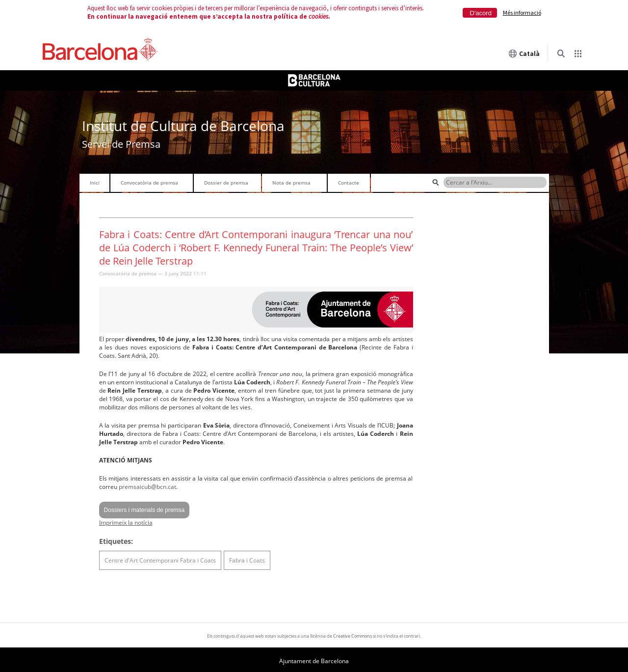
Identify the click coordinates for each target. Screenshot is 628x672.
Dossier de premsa (226, 183)
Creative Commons (353, 636)
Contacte (349, 183)
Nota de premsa (291, 183)
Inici (95, 183)
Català (524, 54)
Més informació (522, 13)
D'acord (481, 13)
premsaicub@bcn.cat (147, 487)
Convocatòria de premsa (149, 183)
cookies (318, 16)
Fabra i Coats (247, 560)
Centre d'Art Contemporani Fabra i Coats (160, 560)
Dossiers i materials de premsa (144, 510)
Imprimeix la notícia (126, 523)
